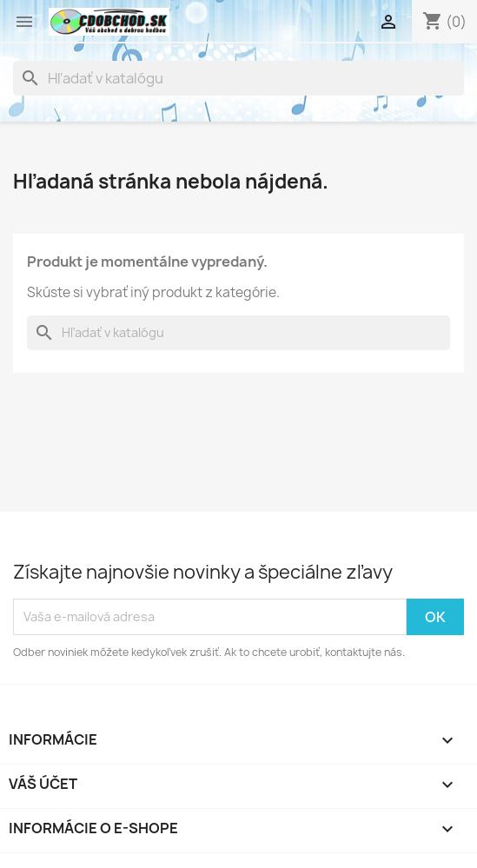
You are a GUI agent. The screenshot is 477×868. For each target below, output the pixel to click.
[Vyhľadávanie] (238, 78)
